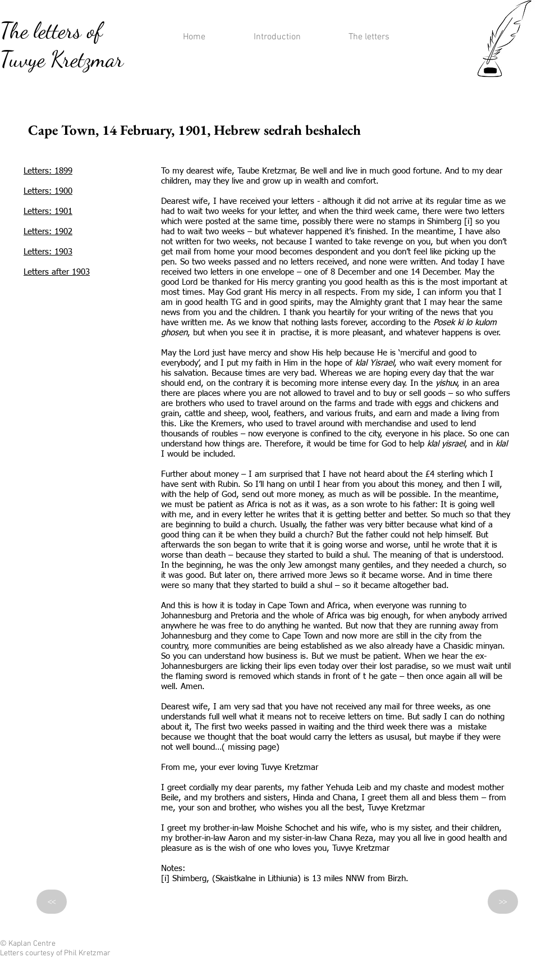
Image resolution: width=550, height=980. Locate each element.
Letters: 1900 (48, 191)
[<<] (52, 902)
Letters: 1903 (48, 252)
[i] (468, 222)
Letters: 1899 (48, 171)
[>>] (503, 902)
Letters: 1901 (48, 211)
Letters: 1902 (48, 232)
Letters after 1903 (57, 272)
